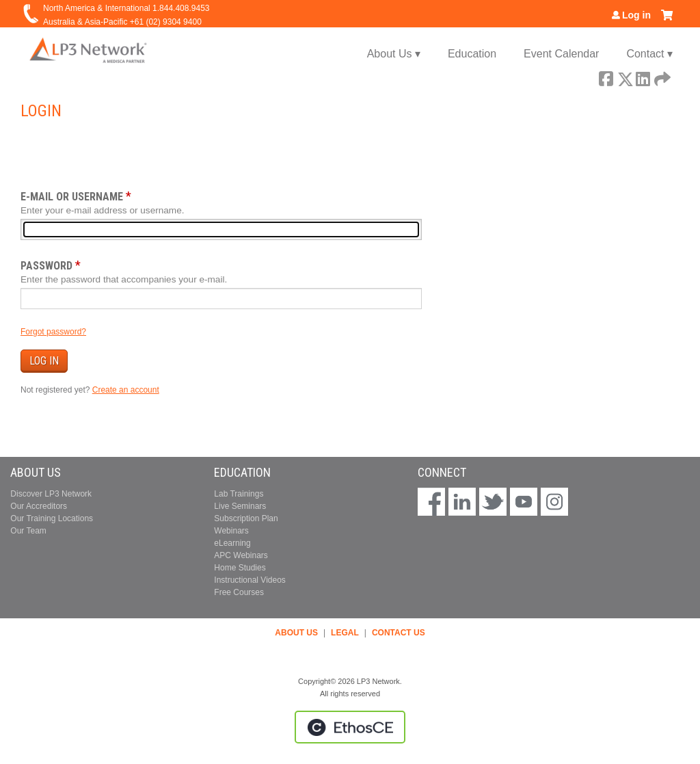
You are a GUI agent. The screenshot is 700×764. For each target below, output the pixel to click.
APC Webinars (241, 555)
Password (46, 266)
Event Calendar (561, 54)
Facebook (606, 77)
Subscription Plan (246, 518)
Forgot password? (53, 332)
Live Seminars (240, 506)
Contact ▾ (649, 54)
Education (472, 54)
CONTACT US (399, 633)
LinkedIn (643, 77)
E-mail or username (72, 197)
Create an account (126, 390)
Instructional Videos (250, 580)
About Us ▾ (394, 54)
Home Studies (240, 568)
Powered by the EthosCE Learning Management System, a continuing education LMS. (350, 727)
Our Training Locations (52, 518)
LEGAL (345, 633)
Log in (636, 15)
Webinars (231, 531)
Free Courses (239, 592)
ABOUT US (296, 633)
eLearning (232, 543)
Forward (661, 77)
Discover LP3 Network (51, 494)
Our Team (28, 531)
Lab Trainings (239, 494)
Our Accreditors (39, 506)
